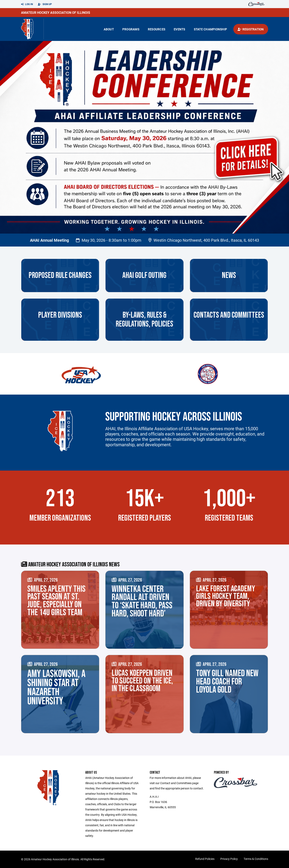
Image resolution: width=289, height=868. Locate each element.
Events (180, 29)
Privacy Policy (229, 859)
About (109, 29)
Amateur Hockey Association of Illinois (56, 12)
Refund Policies (205, 859)
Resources (157, 29)
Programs (131, 29)
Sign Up (45, 4)
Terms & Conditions (256, 859)
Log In (27, 4)
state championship (211, 29)
